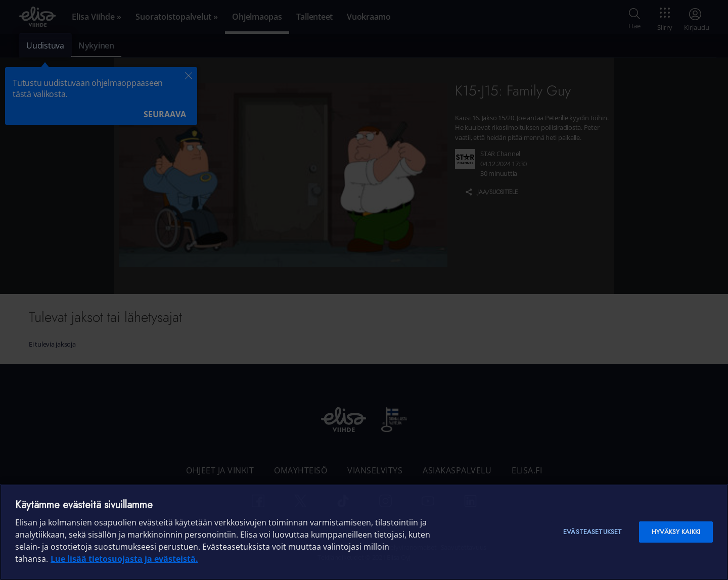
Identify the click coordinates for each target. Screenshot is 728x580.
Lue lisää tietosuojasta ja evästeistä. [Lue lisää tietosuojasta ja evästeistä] (124, 559)
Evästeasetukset (593, 532)
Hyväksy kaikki (676, 532)
